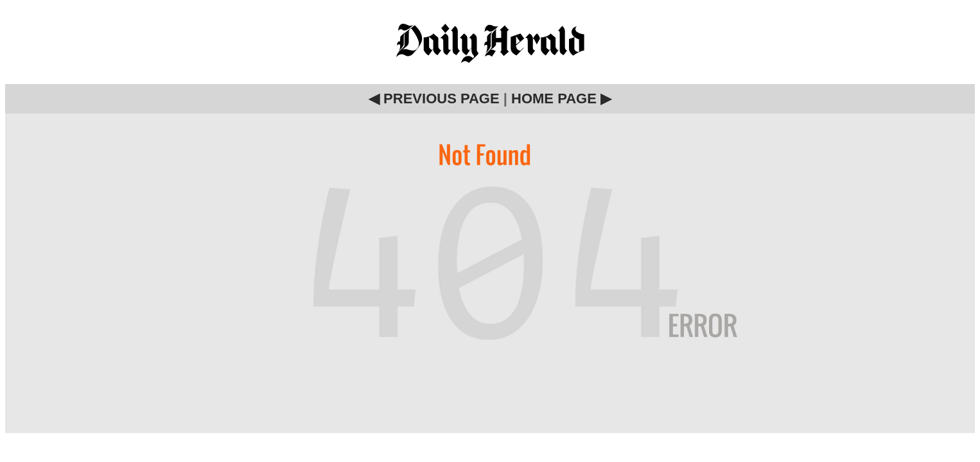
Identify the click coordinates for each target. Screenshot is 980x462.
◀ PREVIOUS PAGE (434, 98)
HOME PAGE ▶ (561, 98)
